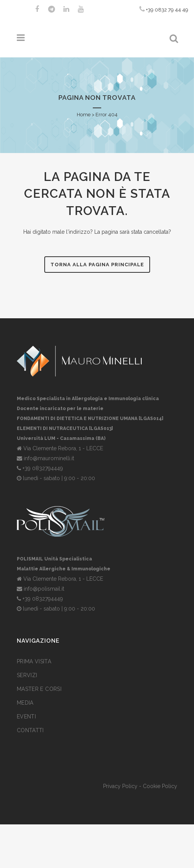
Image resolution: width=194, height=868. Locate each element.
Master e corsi (39, 689)
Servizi (27, 675)
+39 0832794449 (43, 468)
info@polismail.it (44, 589)
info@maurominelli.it (49, 458)
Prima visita (34, 661)
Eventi (26, 717)
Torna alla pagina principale (97, 265)
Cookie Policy (160, 786)
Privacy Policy (120, 786)
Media (25, 703)
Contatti (30, 730)
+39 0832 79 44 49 (164, 9)
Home (84, 115)
